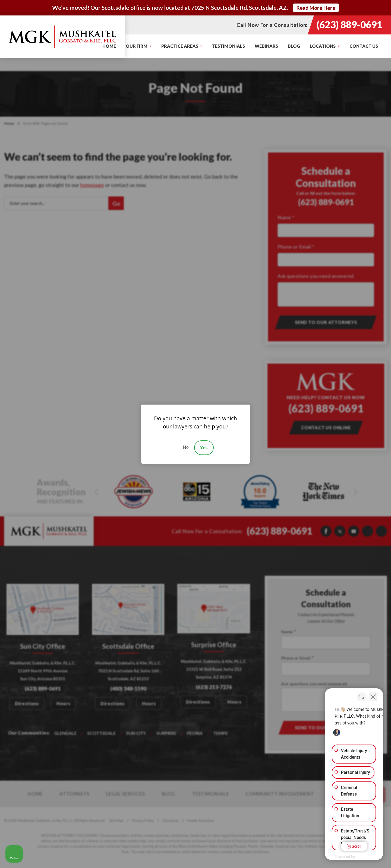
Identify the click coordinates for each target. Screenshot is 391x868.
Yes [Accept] (204, 448)
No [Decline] (186, 447)
